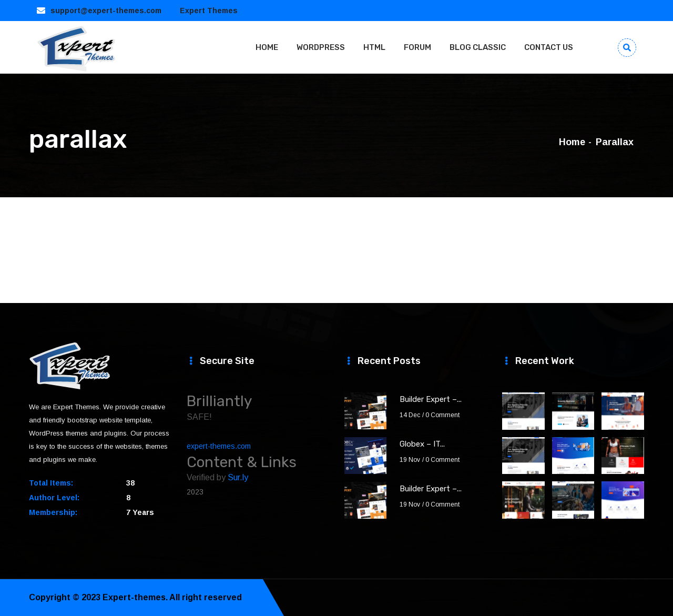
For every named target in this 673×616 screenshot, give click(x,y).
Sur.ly (238, 477)
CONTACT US (549, 47)
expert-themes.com (219, 446)
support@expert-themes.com (106, 11)
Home (572, 142)
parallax (615, 142)
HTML (374, 47)
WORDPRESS (321, 47)
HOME (267, 47)
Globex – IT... (422, 444)
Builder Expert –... (431, 399)
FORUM (417, 47)
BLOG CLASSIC (478, 47)
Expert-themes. (135, 597)
